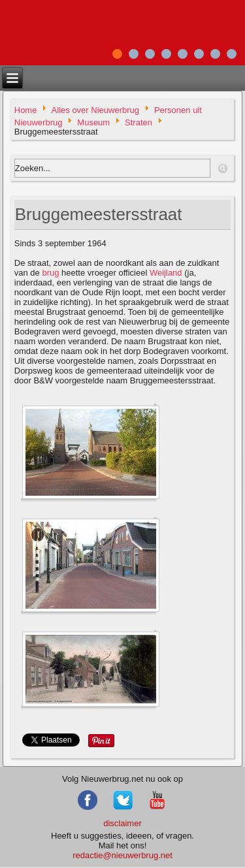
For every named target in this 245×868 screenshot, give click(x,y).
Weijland (166, 273)
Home (26, 110)
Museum (93, 122)
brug (50, 273)
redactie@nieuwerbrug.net (122, 855)
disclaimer (122, 823)
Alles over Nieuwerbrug (95, 110)
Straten (139, 122)
